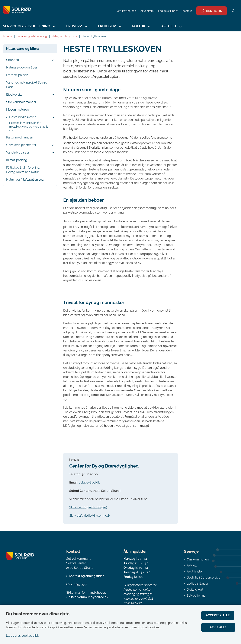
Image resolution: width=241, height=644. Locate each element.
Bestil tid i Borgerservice (204, 577)
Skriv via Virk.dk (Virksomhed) (89, 516)
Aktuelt (169, 26)
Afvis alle (219, 627)
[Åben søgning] (233, 11)
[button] (52, 60)
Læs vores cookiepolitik (22, 636)
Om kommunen (198, 559)
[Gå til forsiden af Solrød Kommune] (16, 11)
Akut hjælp (194, 571)
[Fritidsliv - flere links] (120, 27)
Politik (139, 26)
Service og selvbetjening (27, 26)
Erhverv (74, 26)
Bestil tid (212, 11)
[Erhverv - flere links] (85, 27)
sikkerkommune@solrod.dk (89, 597)
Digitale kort (195, 590)
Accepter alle (219, 615)
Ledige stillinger (168, 11)
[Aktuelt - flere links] (180, 27)
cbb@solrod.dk (89, 482)
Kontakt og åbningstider (86, 576)
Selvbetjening (196, 596)
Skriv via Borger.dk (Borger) (88, 507)
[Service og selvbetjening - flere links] (54, 27)
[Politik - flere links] (149, 27)
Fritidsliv (107, 26)
